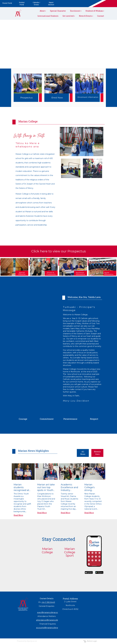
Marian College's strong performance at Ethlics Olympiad (93, 487)
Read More (18, 515)
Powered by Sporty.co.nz (27, 641)
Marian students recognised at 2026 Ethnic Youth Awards (22, 487)
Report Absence (51, 3)
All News (83, 453)
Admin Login (90, 641)
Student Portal (22, 3)
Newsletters (97, 453)
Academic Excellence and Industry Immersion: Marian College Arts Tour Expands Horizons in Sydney (69, 487)
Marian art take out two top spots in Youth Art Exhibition (46, 487)
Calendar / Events (36, 3)
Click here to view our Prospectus (59, 251)
